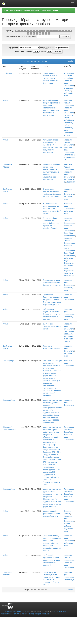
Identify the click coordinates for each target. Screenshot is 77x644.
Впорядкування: (47, 47)
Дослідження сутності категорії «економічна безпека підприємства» (52, 283)
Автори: (43, 51)
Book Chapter (8, 73)
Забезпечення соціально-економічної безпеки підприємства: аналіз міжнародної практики (52, 314)
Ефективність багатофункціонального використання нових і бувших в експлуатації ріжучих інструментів (52, 300)
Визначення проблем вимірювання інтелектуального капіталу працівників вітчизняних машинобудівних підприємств (51, 172)
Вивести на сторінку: (23, 51)
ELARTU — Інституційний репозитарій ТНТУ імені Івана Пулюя (31, 10)
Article (5, 100)
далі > (71, 61)
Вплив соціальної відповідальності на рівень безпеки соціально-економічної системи (52, 209)
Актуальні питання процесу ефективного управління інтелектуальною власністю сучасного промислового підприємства (51, 108)
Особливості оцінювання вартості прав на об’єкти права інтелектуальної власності (52, 560)
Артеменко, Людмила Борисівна (69, 76)
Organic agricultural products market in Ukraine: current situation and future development (50, 78)
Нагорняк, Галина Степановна (69, 241)
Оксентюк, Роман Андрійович (69, 118)
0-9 (17, 31)
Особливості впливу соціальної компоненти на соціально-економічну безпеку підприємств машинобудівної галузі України (52, 543)
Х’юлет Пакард (28, 614)
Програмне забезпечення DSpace (14, 611)
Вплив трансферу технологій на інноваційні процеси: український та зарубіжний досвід (51, 223)
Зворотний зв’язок (43, 614)
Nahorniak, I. (69, 580)
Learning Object (9, 361)
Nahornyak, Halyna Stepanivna (68, 261)
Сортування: (13, 47)
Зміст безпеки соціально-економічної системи (52, 326)
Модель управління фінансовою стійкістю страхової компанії (51, 514)
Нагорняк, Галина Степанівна (69, 103)
